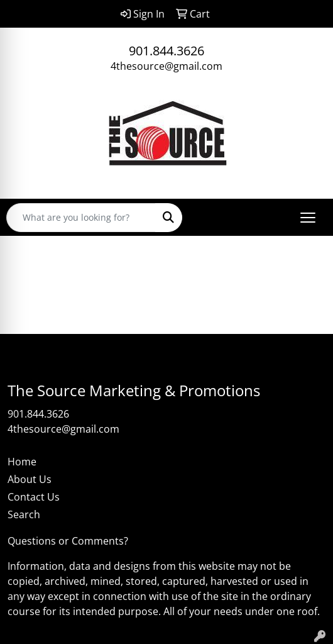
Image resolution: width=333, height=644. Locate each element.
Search (24, 514)
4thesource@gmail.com (166, 66)
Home (22, 462)
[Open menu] (308, 218)
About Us (30, 479)
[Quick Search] (81, 218)
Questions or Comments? (68, 541)
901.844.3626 (166, 51)
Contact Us (34, 497)
